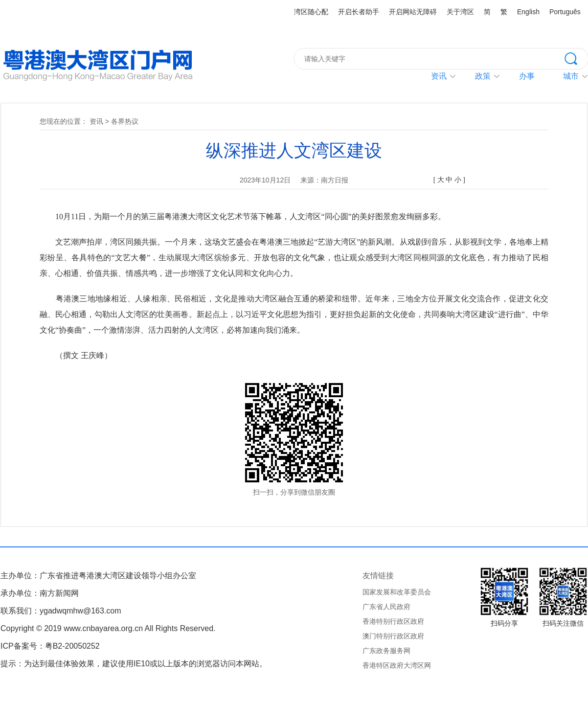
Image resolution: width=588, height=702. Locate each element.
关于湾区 (460, 12)
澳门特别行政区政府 (393, 636)
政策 (483, 76)
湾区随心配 (311, 12)
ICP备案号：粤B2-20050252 (50, 646)
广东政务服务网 (386, 651)
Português (565, 12)
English (528, 12)
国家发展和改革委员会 (397, 592)
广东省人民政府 (386, 607)
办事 (527, 76)
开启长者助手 (359, 12)
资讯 (439, 76)
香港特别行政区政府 (393, 621)
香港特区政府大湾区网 (397, 665)
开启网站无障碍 (413, 12)
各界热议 (125, 121)
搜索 (576, 58)
